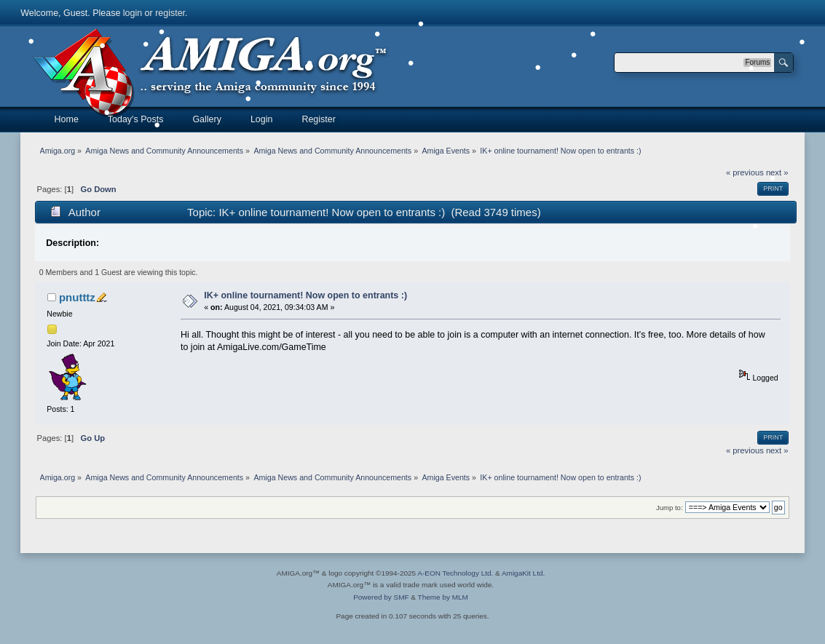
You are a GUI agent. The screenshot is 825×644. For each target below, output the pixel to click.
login (133, 13)
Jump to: (670, 508)
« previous (745, 172)
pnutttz (77, 297)
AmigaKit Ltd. (523, 573)
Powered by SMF (381, 597)
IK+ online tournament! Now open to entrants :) (305, 295)
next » (777, 450)
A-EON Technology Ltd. (455, 573)
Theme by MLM (443, 597)
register (170, 13)
